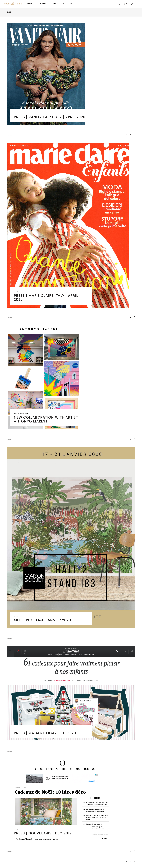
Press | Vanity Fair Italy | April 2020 (50, 117)
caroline (9, 135)
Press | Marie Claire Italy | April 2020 (46, 298)
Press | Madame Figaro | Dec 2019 (47, 733)
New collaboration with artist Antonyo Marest (46, 419)
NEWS (27, 413)
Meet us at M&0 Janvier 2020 (42, 620)
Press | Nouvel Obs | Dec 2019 (43, 833)
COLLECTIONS (19, 413)
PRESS (16, 113)
